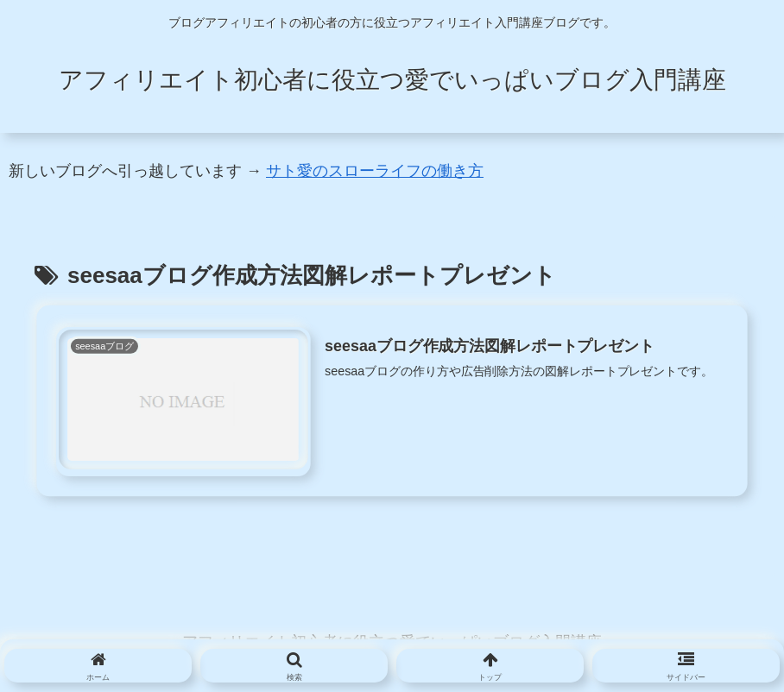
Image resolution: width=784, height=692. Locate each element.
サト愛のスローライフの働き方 (375, 171)
